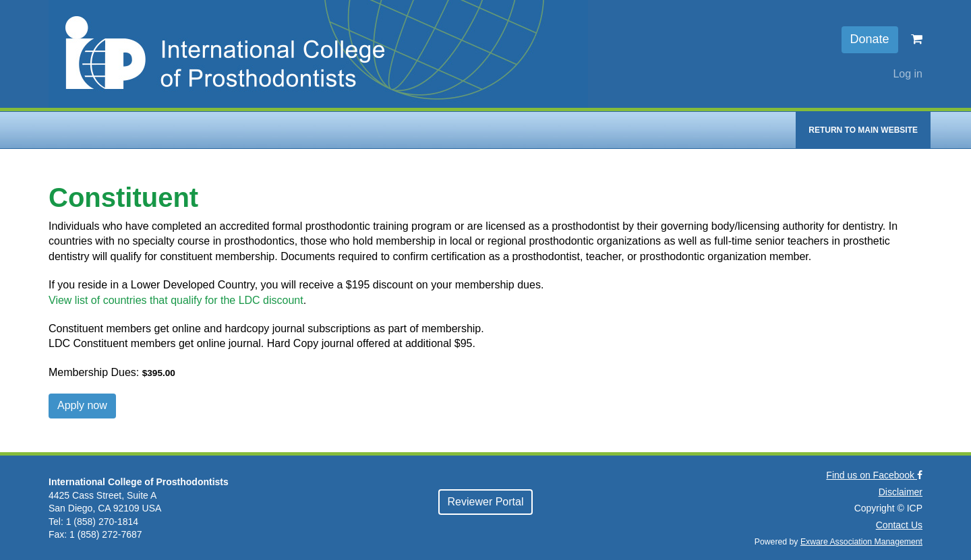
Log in (908, 74)
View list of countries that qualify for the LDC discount (176, 300)
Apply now (82, 405)
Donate (870, 39)
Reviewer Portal (486, 502)
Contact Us (899, 525)
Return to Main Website (863, 130)
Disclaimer (901, 492)
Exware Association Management (861, 542)
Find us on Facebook (874, 475)
